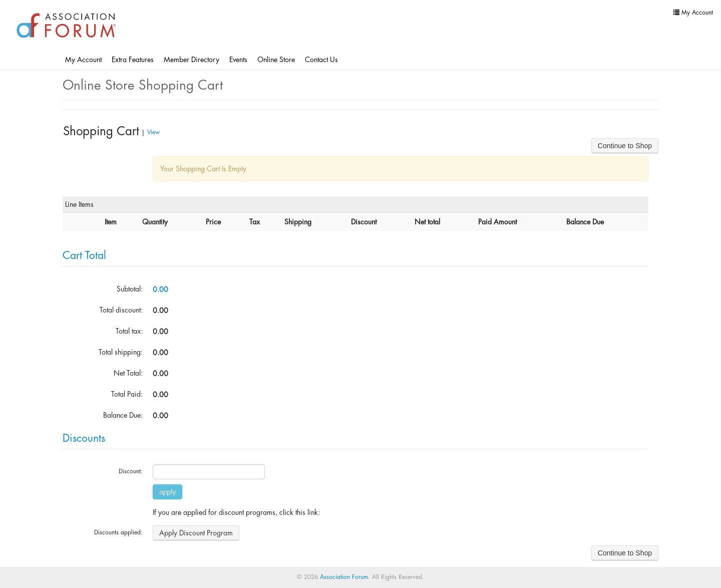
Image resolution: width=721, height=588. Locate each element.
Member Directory (192, 60)
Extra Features (133, 60)
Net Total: (128, 373)
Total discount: (121, 310)
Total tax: (129, 331)
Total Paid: (127, 394)
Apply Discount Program (196, 533)
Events (238, 60)
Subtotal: (130, 289)
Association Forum (344, 577)
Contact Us (321, 60)
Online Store (276, 60)
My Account (83, 60)
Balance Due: (123, 415)
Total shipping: (121, 352)
